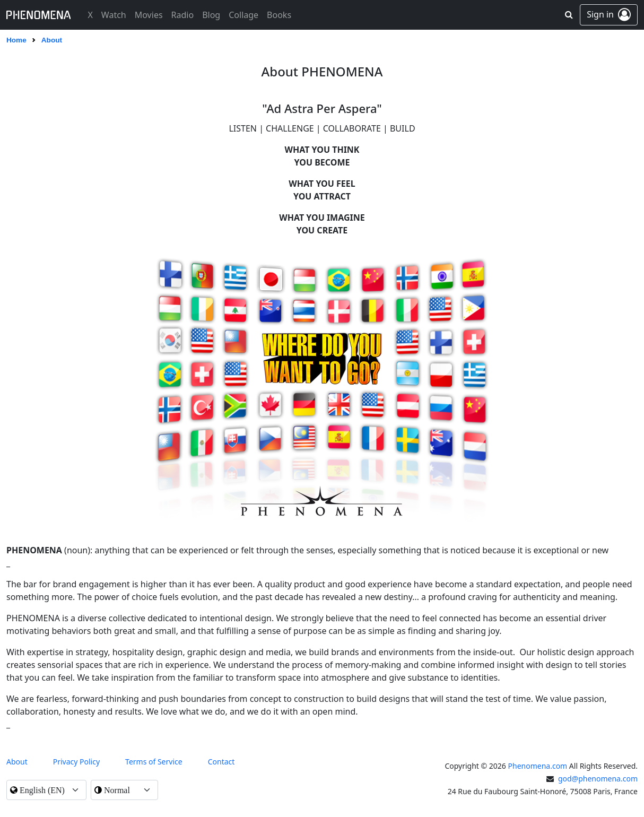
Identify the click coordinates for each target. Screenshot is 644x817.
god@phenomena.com (598, 779)
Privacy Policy (76, 762)
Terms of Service (154, 762)
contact (221, 762)
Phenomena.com (538, 766)
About (52, 40)
